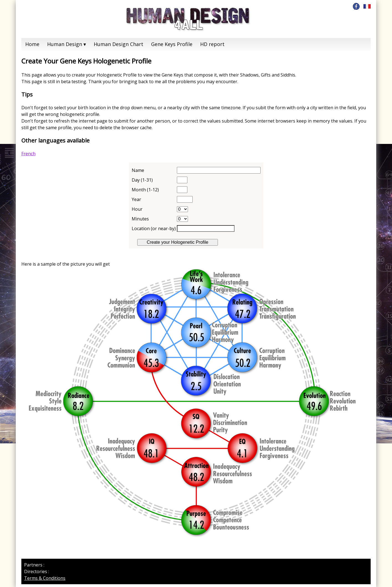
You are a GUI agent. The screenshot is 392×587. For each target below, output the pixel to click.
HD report (212, 44)
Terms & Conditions (45, 578)
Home (32, 44)
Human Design (65, 44)
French (28, 154)
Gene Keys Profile (172, 44)
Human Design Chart (119, 44)
